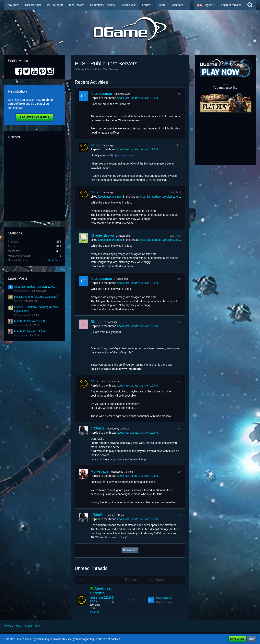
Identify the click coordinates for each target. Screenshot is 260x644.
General (95, 612)
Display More (130, 550)
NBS (94, 145)
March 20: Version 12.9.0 (30, 321)
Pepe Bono (54, 260)
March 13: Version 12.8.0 (30, 331)
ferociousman (21, 291)
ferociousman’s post (110, 197)
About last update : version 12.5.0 (35, 287)
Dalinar (18, 315)
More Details (237, 639)
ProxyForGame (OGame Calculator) (36, 297)
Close (251, 639)
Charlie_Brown (102, 235)
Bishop (96, 322)
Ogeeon (18, 301)
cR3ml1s (98, 428)
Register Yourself (34, 117)
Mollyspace (100, 471)
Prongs (18, 325)
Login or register (231, 5)
